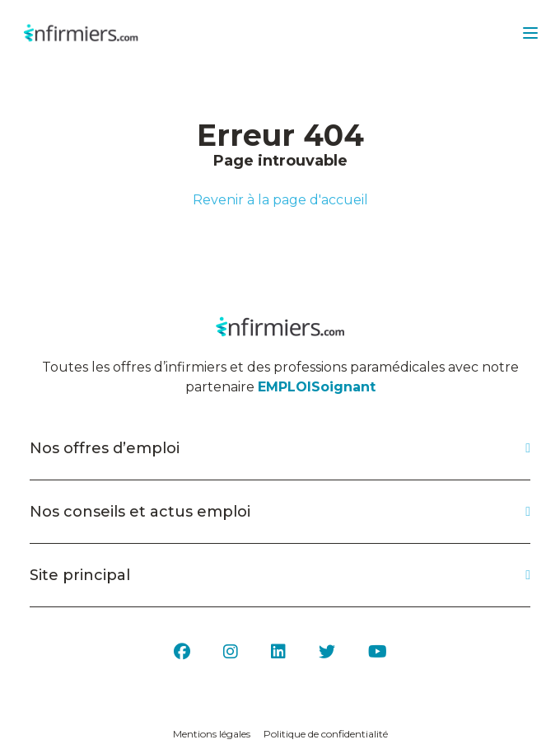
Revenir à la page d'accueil (280, 200)
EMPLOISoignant (317, 387)
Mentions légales (212, 734)
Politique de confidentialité (326, 734)
